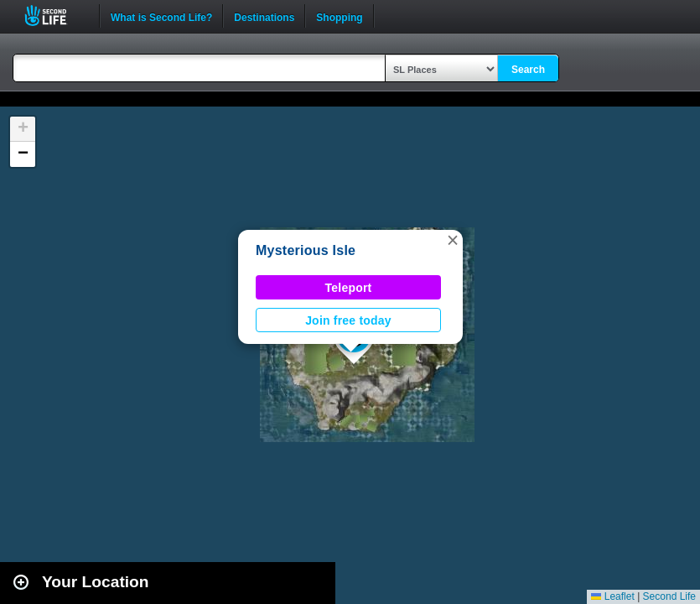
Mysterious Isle (306, 250)
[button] (453, 240)
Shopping (339, 16)
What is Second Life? (161, 16)
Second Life (55, 16)
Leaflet (612, 596)
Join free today (348, 320)
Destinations (264, 16)
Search (528, 70)
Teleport (349, 288)
